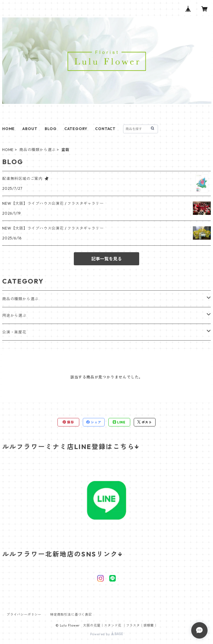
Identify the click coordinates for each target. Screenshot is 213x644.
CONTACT (105, 129)
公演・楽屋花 (14, 332)
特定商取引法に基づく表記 (71, 614)
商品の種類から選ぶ (37, 150)
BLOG (51, 129)
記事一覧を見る (107, 259)
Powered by (107, 634)
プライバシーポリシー (24, 614)
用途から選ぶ (14, 315)
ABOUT (30, 129)
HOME (8, 129)
